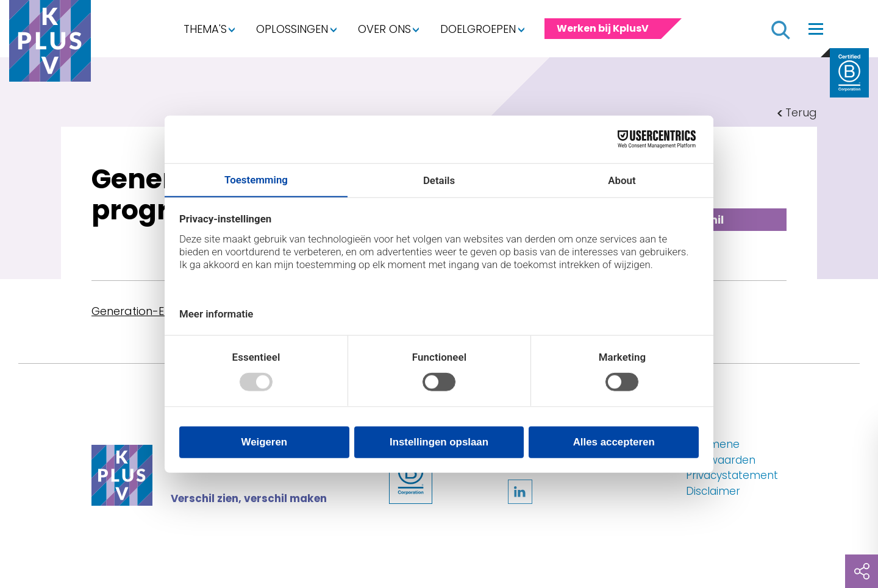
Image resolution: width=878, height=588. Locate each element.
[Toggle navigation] (816, 29)
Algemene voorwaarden (721, 452)
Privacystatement (732, 475)
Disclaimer (713, 491)
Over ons (384, 29)
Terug (801, 112)
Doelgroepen (478, 29)
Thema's (205, 29)
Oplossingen (292, 29)
